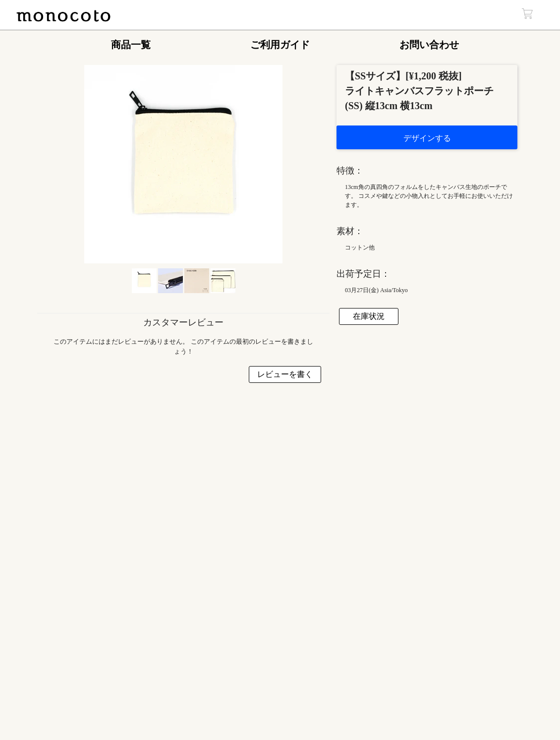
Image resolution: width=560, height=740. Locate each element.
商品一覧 (131, 45)
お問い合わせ (429, 45)
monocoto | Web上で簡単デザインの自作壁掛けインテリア (63, 17)
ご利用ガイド (280, 45)
